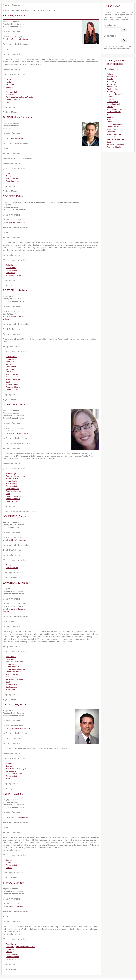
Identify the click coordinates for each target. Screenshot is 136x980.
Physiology (10, 868)
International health (114, 104)
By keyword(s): (110, 36)
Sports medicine (12, 690)
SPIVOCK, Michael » (15, 883)
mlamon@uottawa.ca (17, 609)
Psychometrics (11, 95)
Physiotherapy (11, 273)
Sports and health (12, 384)
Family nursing (112, 89)
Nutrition (9, 174)
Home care (111, 99)
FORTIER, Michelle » (15, 290)
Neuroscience (11, 268)
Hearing (110, 97)
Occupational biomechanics (16, 669)
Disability (110, 79)
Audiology (110, 74)
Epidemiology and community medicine (20, 947)
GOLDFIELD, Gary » (15, 516)
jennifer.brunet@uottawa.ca (19, 39)
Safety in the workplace (115, 139)
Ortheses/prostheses (14, 672)
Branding (9, 763)
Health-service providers (116, 94)
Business (9, 766)
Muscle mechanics (13, 667)
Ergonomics (111, 84)
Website (6, 319)
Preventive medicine (13, 959)
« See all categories (112, 69)
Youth (8, 102)
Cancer (8, 79)
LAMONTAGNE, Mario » (17, 583)
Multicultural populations (116, 109)
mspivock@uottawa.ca (17, 906)
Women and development (15, 496)
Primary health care (13, 379)
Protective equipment (14, 677)
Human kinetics (11, 357)
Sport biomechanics (13, 684)
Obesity (9, 90)
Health (8, 82)
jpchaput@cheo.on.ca (17, 138)
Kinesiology (10, 362)
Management (11, 771)
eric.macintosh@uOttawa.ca (19, 728)
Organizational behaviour (15, 774)
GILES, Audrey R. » (14, 405)
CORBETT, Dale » (13, 196)
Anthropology (11, 474)
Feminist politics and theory (16, 476)
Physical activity (12, 92)
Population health (12, 181)
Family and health (113, 87)
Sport (8, 382)
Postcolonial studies (13, 491)
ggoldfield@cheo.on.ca (17, 540)
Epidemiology (11, 944)
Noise (109, 114)
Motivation (10, 87)
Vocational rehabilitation (116, 144)
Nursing (110, 117)
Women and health (13, 100)
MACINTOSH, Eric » (14, 705)
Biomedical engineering (15, 662)
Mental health (11, 84)
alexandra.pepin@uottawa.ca (20, 817)
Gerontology (111, 92)
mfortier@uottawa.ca (16, 317)
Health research (12, 479)
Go (124, 29)
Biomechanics (11, 657)
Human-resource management (17, 769)
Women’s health (12, 390)
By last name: (110, 25)
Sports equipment (12, 687)
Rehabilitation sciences (14, 275)
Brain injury (10, 265)
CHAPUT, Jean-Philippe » (17, 117)
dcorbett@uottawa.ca (17, 222)
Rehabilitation (112, 137)
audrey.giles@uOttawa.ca (18, 433)
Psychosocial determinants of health (19, 97)
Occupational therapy (115, 124)
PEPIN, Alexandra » (14, 794)
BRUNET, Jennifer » (14, 16)
